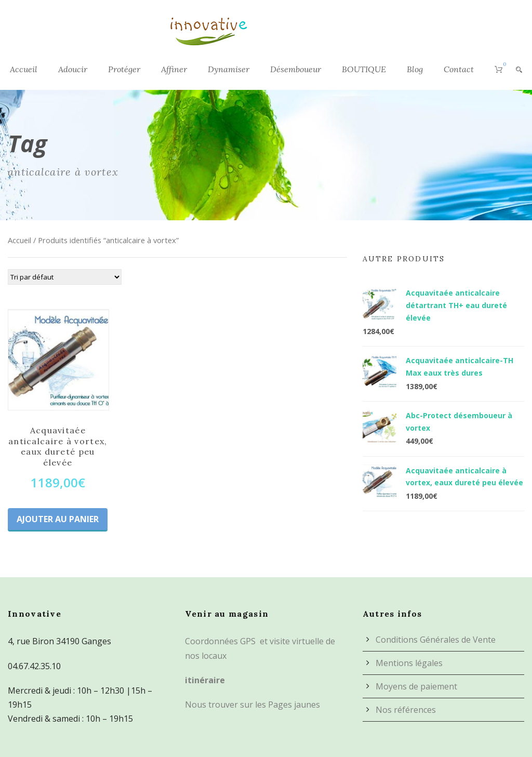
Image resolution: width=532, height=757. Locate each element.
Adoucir (73, 69)
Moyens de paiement (416, 686)
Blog (415, 69)
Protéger (124, 69)
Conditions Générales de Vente (436, 640)
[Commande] (65, 277)
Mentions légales (409, 663)
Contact (459, 69)
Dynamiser (229, 69)
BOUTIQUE (364, 69)
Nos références (406, 710)
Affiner (174, 69)
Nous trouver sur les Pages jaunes (252, 705)
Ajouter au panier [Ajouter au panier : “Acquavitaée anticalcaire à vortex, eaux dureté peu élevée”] (58, 519)
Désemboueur (296, 69)
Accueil (24, 69)
